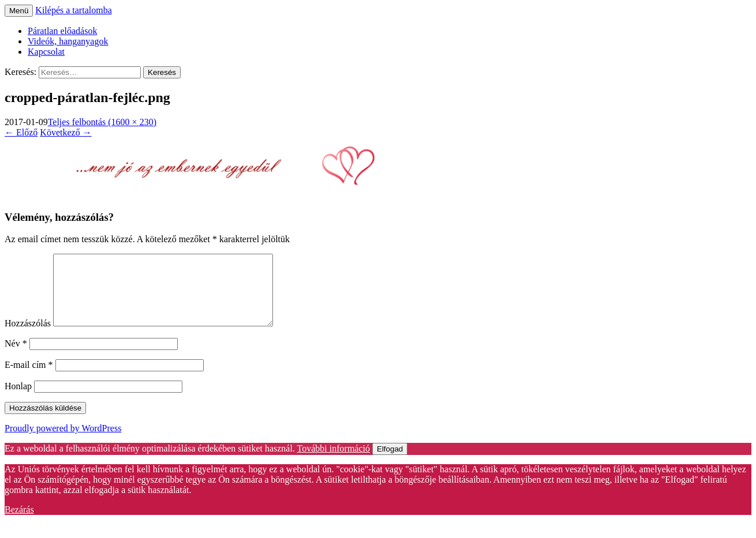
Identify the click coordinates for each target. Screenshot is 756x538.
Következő (66, 132)
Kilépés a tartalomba (73, 10)
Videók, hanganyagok (68, 41)
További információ (334, 462)
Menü (19, 11)
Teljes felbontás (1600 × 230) (102, 122)
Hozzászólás (28, 337)
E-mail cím (29, 379)
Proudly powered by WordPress (63, 442)
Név (16, 357)
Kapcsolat (46, 52)
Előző (21, 132)
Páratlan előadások (62, 31)
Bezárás (19, 523)
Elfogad (390, 463)
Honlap (18, 400)
